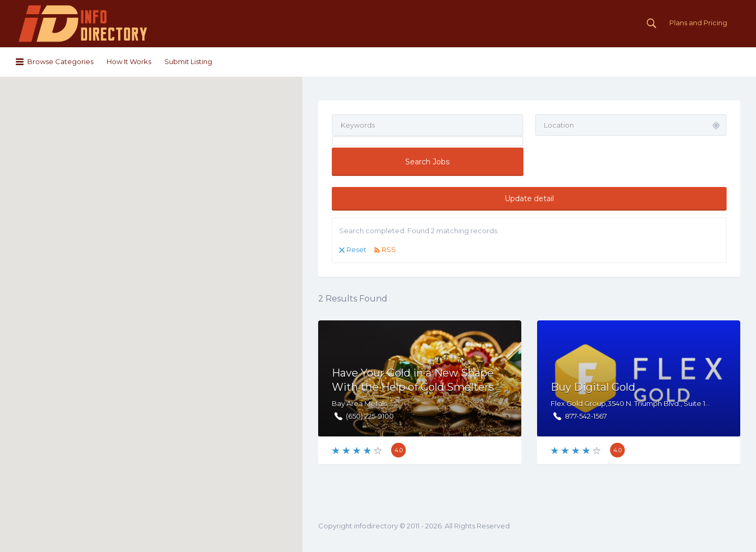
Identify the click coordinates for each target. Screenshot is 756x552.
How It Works (129, 61)
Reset (356, 249)
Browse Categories (60, 61)
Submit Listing (188, 61)
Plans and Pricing (698, 23)
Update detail (529, 199)
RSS (389, 249)
